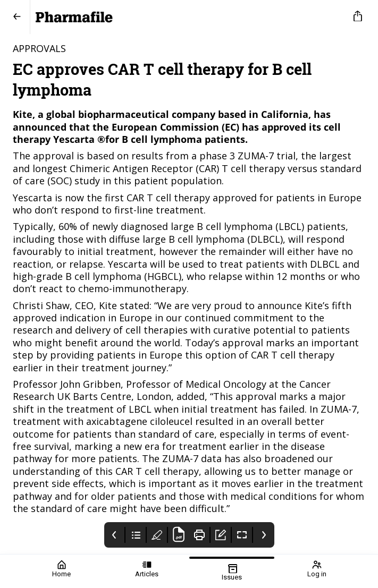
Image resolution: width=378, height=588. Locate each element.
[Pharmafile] (187, 17)
